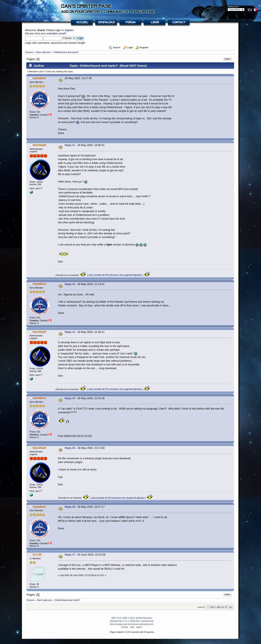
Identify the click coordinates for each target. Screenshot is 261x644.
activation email (56, 33)
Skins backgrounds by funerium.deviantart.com (132, 624)
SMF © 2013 (129, 618)
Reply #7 (70, 555)
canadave (39, 78)
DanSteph (40, 145)
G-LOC (37, 555)
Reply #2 (70, 284)
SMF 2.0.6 (116, 618)
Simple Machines (144, 618)
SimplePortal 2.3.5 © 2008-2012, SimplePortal (132, 621)
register (69, 30)
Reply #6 (70, 507)
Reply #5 (70, 448)
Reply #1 (70, 145)
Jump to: (201, 607)
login (58, 30)
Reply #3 (70, 332)
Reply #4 (70, 398)
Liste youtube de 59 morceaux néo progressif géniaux (115, 275)
